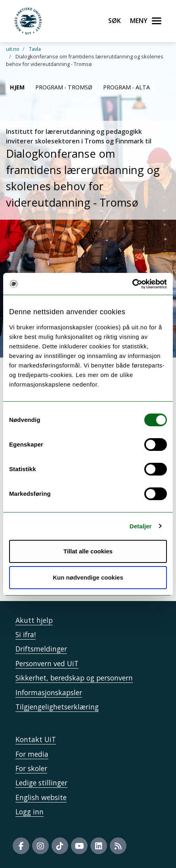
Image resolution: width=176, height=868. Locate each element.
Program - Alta (126, 87)
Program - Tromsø (64, 87)
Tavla (35, 49)
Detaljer (141, 526)
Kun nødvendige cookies (88, 577)
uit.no (13, 49)
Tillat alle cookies (88, 551)
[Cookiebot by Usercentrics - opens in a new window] (132, 284)
